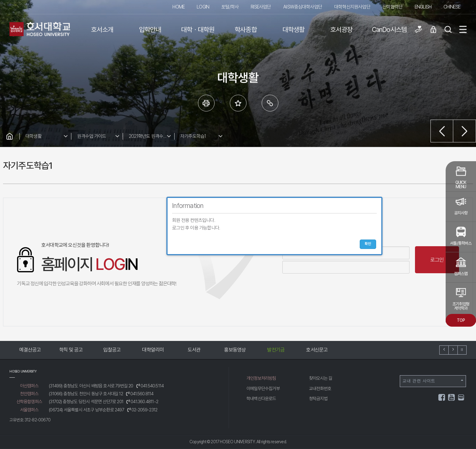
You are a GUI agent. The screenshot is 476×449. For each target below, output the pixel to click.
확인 (368, 243)
